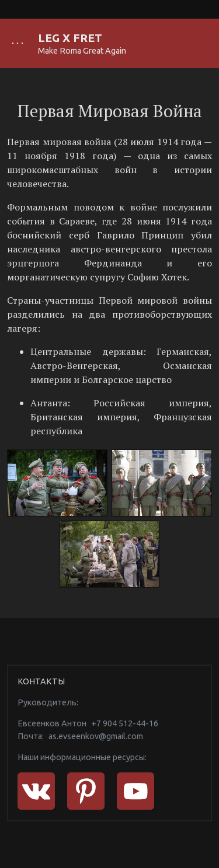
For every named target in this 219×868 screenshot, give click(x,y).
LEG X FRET (70, 38)
